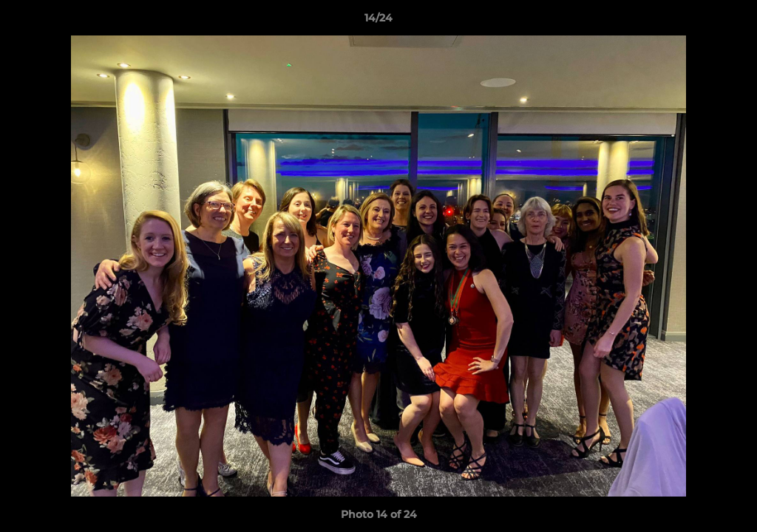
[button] (730, 21)
